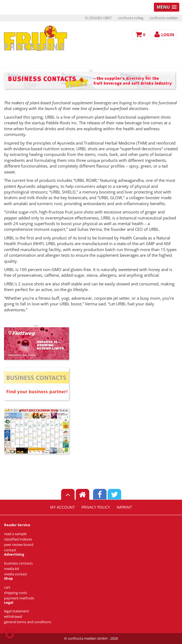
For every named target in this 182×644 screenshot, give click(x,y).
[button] (10, 634)
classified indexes (18, 539)
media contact (16, 574)
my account (62, 507)
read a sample (15, 534)
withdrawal (13, 617)
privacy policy (96, 507)
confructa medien (164, 18)
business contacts (18, 563)
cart (7, 587)
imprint (124, 507)
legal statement (16, 611)
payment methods (19, 598)
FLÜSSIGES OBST (98, 18)
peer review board (19, 545)
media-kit (12, 569)
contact (10, 550)
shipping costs (16, 593)
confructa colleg (131, 18)
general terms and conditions (28, 622)
